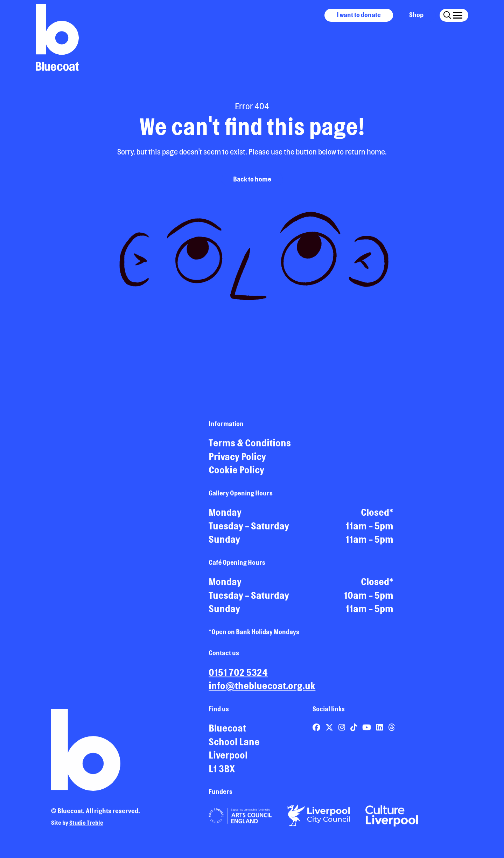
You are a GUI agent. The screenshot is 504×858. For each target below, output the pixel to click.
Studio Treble (86, 826)
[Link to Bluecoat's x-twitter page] (330, 730)
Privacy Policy (237, 460)
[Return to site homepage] (57, 37)
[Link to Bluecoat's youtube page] (367, 730)
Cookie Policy (236, 473)
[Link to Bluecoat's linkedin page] (380, 730)
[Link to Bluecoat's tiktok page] (354, 730)
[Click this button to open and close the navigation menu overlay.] (458, 14)
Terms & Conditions (250, 446)
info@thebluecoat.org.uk (262, 689)
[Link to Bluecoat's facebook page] (317, 730)
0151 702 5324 (238, 675)
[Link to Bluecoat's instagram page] (342, 730)
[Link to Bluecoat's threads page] (391, 730)
